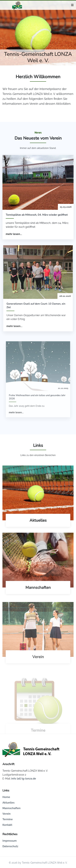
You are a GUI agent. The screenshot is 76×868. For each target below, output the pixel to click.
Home (6, 797)
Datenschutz (10, 846)
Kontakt (7, 825)
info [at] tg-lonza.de (24, 779)
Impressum (10, 841)
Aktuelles (8, 803)
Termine (8, 819)
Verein (7, 814)
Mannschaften (11, 808)
